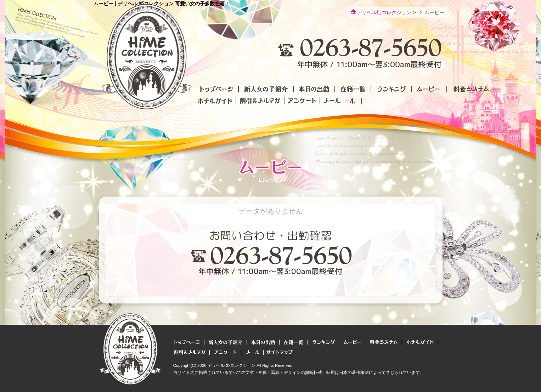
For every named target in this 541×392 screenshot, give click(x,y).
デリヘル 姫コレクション (232, 365)
